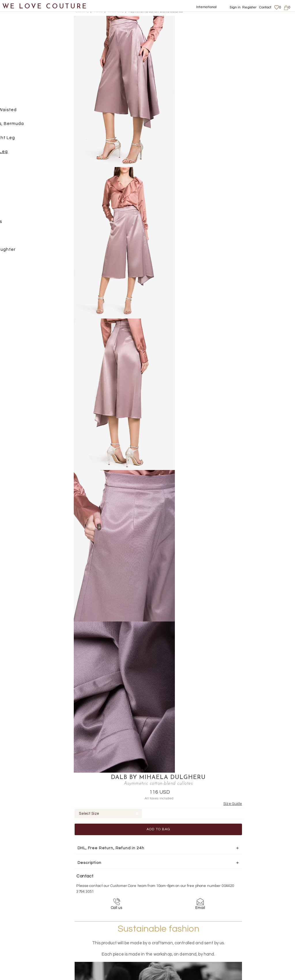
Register (249, 7)
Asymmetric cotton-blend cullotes (156, 11)
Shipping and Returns (258, 916)
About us (247, 910)
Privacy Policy (251, 922)
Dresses (21, 70)
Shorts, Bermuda (36, 126)
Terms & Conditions (255, 927)
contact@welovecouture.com (258, 860)
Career (245, 933)
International (207, 7)
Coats (19, 56)
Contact (265, 7)
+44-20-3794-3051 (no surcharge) (184, 860)
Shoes (13, 196)
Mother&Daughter (26, 252)
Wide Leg (28, 154)
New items (18, 28)
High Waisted (33, 112)
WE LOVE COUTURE (45, 6)
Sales (12, 266)
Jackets (21, 84)
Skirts (18, 168)
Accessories (20, 224)
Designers (18, 238)
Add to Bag (228, 71)
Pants (19, 98)
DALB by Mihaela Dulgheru (228, 19)
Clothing (16, 42)
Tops (17, 182)
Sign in (235, 7)
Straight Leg (32, 140)
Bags (12, 210)
